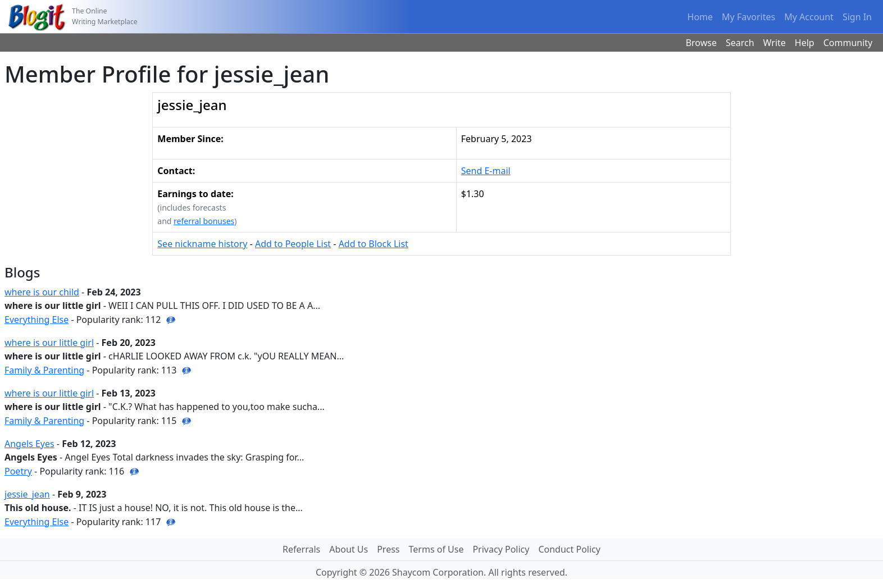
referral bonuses (204, 221)
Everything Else (37, 320)
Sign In (857, 17)
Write (775, 43)
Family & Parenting (44, 370)
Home (700, 17)
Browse (701, 43)
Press (388, 549)
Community (848, 43)
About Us (349, 549)
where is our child (42, 292)
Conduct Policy (569, 549)
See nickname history (202, 244)
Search (740, 43)
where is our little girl (49, 343)
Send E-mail (486, 171)
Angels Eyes (29, 444)
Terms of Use (436, 549)
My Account (809, 17)
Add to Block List (374, 244)
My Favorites (748, 17)
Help (805, 43)
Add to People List (293, 244)
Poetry (18, 471)
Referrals (301, 549)
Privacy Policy (501, 549)
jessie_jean (27, 494)
